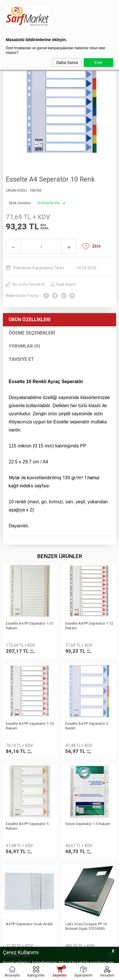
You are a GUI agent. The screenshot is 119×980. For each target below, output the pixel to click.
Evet (98, 63)
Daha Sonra (67, 63)
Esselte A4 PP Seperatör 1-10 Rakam (89, 626)
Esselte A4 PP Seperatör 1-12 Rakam (30, 626)
